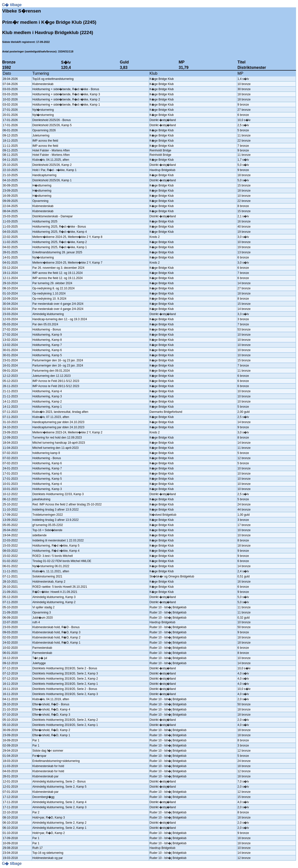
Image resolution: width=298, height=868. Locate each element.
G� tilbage (12, 5)
